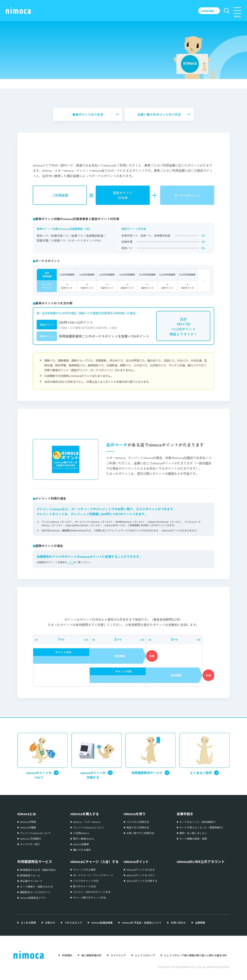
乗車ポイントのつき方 (88, 114)
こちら (70, 562)
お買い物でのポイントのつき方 (159, 114)
